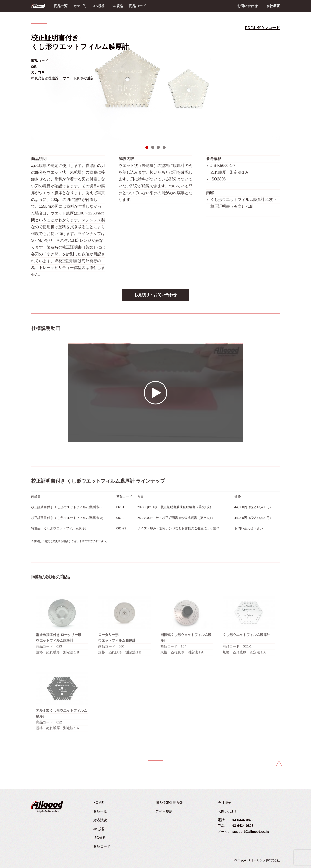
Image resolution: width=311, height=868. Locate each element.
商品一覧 (61, 6)
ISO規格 (117, 6)
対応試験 (100, 820)
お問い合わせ (247, 6)
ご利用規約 (164, 811)
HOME (98, 803)
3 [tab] (158, 147)
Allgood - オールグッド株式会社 (38, 6)
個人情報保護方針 (169, 803)
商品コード (138, 6)
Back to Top (279, 763)
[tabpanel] (155, 82)
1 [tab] (147, 147)
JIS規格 (99, 6)
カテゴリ (80, 6)
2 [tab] (153, 147)
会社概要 (273, 6)
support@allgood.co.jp (251, 832)
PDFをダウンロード (262, 28)
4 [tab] (164, 147)
